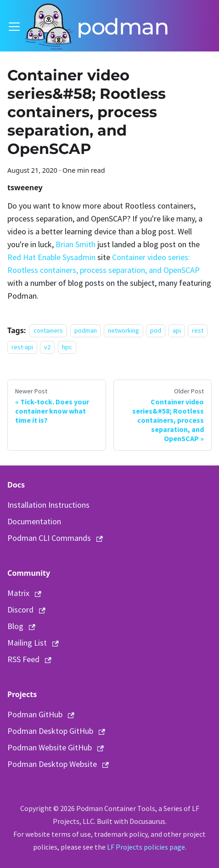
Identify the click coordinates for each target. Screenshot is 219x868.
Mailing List (33, 643)
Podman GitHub (41, 714)
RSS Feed (29, 659)
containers (48, 331)
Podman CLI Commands (55, 538)
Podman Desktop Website (58, 764)
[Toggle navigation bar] (14, 27)
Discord (26, 610)
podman (86, 331)
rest (198, 331)
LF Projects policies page (146, 847)
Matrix (24, 593)
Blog (21, 626)
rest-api (22, 347)
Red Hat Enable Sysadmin (51, 257)
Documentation (34, 521)
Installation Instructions (48, 505)
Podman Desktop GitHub (56, 731)
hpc (67, 347)
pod (156, 331)
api (177, 331)
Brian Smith (76, 244)
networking (124, 331)
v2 (47, 347)
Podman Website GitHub (56, 747)
